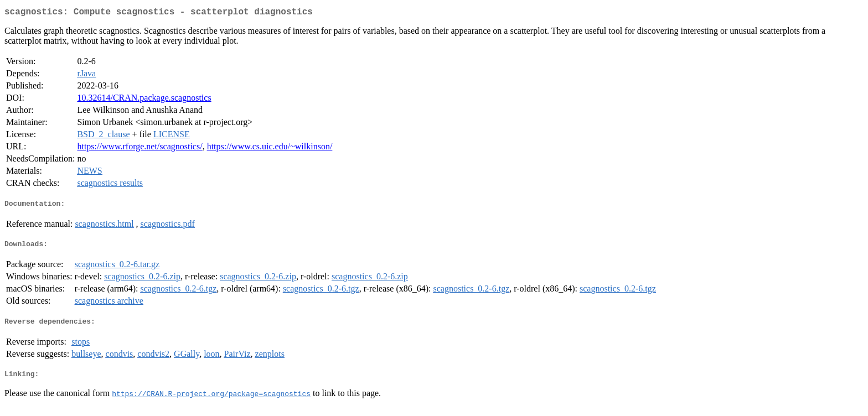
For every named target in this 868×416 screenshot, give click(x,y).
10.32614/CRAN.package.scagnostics (144, 100)
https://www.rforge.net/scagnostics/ (139, 149)
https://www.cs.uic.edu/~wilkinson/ (270, 149)
